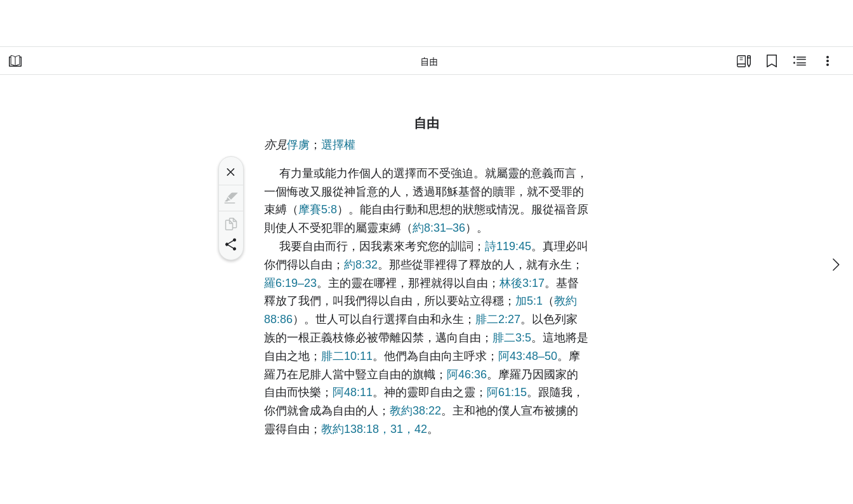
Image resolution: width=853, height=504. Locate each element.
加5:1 (529, 301)
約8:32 (361, 265)
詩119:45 (508, 246)
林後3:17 (522, 283)
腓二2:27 (498, 319)
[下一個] (835, 265)
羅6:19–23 (290, 283)
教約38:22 (415, 411)
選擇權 (338, 145)
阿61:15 (507, 392)
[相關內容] (800, 61)
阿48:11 (353, 392)
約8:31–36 (439, 228)
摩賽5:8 (318, 209)
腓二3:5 (512, 338)
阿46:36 (467, 375)
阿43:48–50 (528, 356)
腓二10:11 (347, 356)
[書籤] (772, 61)
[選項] (828, 61)
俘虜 (298, 145)
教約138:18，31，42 (374, 429)
